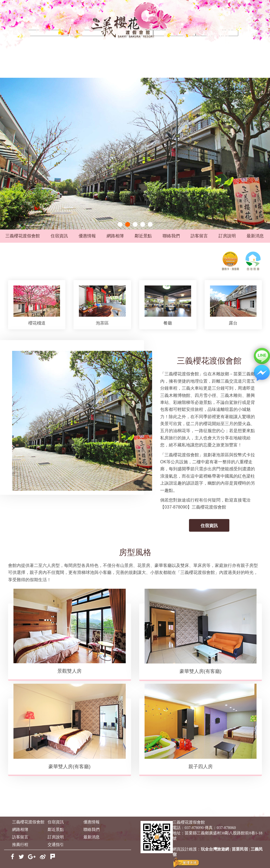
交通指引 (56, 845)
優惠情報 (87, 236)
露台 (233, 323)
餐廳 (168, 323)
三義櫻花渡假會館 (23, 236)
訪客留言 (199, 236)
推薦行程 (20, 845)
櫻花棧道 (37, 323)
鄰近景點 (143, 236)
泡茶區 (102, 323)
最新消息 (255, 236)
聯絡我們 (171, 236)
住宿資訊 (59, 236)
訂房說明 (227, 236)
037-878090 (194, 828)
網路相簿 (115, 236)
